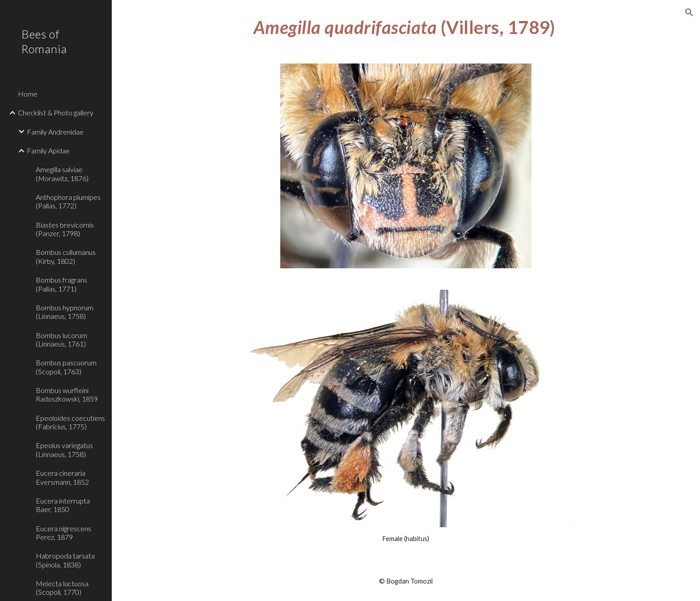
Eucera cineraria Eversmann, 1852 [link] (62, 477)
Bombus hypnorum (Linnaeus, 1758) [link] (65, 312)
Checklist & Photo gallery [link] (56, 112)
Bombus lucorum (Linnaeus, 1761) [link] (61, 339)
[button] (689, 13)
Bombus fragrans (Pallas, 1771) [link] (61, 284)
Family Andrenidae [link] (55, 132)
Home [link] (28, 94)
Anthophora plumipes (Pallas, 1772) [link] (68, 201)
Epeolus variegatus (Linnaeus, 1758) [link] (64, 449)
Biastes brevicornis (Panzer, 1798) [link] (65, 229)
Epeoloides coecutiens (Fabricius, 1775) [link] (70, 422)
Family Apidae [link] (48, 150)
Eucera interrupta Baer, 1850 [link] (63, 505)
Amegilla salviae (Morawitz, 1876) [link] (62, 174)
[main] (406, 26)
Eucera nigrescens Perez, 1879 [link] (63, 533)
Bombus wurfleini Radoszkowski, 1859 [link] (67, 394)
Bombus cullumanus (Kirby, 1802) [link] (66, 256)
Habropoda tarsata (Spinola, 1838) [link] (65, 560)
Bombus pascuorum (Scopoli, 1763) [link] (66, 367)
